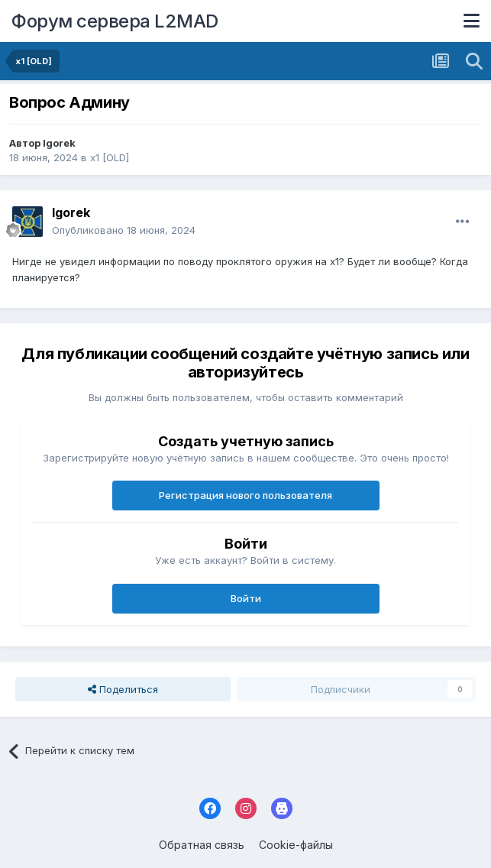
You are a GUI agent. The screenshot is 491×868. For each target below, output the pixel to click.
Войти (246, 598)
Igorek (59, 143)
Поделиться (123, 689)
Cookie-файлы (296, 845)
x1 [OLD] (110, 157)
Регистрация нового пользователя (245, 495)
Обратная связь (202, 845)
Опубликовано (124, 230)
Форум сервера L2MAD (115, 21)
